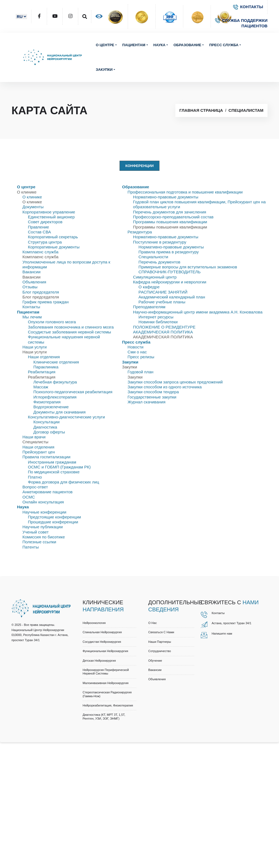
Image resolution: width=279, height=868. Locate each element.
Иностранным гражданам (52, 462)
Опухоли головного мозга (52, 322)
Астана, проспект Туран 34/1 (232, 623)
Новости (135, 347)
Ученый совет (36, 532)
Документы (33, 207)
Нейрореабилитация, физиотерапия (108, 705)
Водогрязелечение (51, 407)
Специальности (153, 257)
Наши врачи (34, 437)
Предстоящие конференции (54, 517)
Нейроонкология (94, 623)
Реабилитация (42, 372)
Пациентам (134, 45)
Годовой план (140, 372)
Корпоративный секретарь (53, 237)
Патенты (31, 547)
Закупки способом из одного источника (165, 387)
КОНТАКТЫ (248, 7)
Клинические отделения (56, 362)
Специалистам (246, 110)
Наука (159, 45)
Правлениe (38, 227)
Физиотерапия (47, 402)
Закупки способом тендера (153, 392)
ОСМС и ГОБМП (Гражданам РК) (59, 467)
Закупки (104, 70)
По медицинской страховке (54, 472)
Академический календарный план (172, 297)
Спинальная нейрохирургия (102, 632)
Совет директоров (45, 222)
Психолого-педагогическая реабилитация (73, 392)
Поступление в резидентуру (160, 242)
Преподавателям (149, 307)
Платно (35, 477)
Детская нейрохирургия (99, 661)
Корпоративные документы (54, 247)
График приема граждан (46, 302)
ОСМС (29, 497)
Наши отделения (44, 357)
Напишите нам (222, 634)
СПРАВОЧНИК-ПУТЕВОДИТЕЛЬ (169, 272)
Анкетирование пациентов (47, 492)
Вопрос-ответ (35, 487)
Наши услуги (35, 347)
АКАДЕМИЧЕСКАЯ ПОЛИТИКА (163, 332)
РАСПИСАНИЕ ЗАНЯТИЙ (163, 292)
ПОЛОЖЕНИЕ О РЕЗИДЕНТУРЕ (164, 327)
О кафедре (149, 287)
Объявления (34, 282)
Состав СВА (39, 232)
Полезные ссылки (39, 542)
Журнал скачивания (146, 402)
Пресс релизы (141, 357)
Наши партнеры (160, 642)
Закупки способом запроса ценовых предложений (175, 382)
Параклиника (46, 367)
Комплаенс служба (40, 252)
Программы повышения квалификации (170, 222)
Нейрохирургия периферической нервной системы (106, 672)
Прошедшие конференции (53, 522)
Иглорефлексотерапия (55, 397)
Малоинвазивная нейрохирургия (106, 683)
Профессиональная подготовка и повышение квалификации (185, 192)
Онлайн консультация (43, 502)
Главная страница (201, 110)
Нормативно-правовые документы (166, 197)
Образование (187, 45)
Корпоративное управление (49, 212)
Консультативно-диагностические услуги (66, 417)
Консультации (47, 422)
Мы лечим (32, 317)
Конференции (139, 166)
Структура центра (45, 242)
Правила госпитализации (46, 457)
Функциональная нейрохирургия (105, 651)
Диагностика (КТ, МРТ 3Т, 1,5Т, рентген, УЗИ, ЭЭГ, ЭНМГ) (104, 716)
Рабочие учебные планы (162, 302)
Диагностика (45, 427)
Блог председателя (41, 292)
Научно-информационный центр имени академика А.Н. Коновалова (198, 312)
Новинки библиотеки (158, 322)
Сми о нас (137, 352)
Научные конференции (44, 512)
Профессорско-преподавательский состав (173, 217)
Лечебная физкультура (55, 382)
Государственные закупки (152, 397)
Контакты (31, 307)
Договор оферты (49, 432)
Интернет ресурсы (156, 317)
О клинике (32, 197)
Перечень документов (159, 262)
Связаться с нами (161, 632)
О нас (152, 623)
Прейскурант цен (39, 452)
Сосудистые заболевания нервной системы (69, 332)
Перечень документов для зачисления (169, 212)
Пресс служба (224, 45)
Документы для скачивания (59, 412)
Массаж (41, 387)
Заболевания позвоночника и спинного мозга (71, 327)
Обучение (155, 661)
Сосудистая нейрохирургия (102, 642)
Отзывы (30, 287)
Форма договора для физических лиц (63, 482)
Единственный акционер (51, 217)
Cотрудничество (160, 651)
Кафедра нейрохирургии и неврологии (170, 282)
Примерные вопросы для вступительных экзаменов (188, 267)
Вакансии (31, 272)
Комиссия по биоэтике (44, 537)
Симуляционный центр (155, 277)
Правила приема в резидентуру (168, 252)
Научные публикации (43, 527)
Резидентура (140, 232)
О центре (105, 45)
